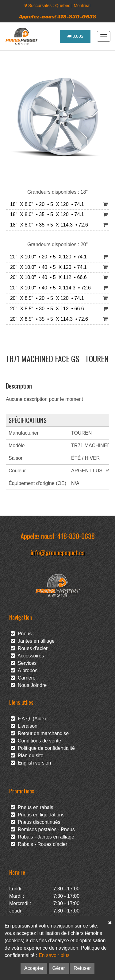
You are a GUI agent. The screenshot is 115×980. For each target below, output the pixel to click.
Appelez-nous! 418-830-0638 (58, 16)
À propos (24, 670)
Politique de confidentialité (43, 748)
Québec (63, 6)
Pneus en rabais (32, 807)
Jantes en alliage (33, 641)
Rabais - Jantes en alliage (42, 837)
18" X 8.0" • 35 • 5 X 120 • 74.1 (46, 214)
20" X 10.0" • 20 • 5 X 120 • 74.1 (47, 257)
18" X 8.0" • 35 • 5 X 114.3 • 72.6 (48, 225)
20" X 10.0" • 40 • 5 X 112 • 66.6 (47, 277)
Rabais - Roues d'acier (39, 844)
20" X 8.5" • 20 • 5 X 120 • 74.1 (46, 298)
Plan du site (27, 755)
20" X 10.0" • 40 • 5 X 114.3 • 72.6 (49, 288)
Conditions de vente (36, 741)
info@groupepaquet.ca (58, 552)
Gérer (59, 968)
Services (24, 663)
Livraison (24, 726)
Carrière (23, 678)
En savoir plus (54, 955)
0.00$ (75, 36)
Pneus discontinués (36, 822)
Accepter (34, 968)
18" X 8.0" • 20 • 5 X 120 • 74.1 (46, 204)
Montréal (82, 6)
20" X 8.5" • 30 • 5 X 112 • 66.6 (46, 309)
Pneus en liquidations (38, 815)
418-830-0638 (76, 536)
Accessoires (27, 656)
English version (31, 763)
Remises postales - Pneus (43, 829)
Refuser (82, 968)
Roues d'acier (29, 648)
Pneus (21, 634)
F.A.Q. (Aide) (28, 719)
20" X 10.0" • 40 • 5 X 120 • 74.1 (47, 267)
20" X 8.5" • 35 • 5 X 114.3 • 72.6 (48, 319)
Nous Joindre (29, 685)
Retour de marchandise (40, 733)
